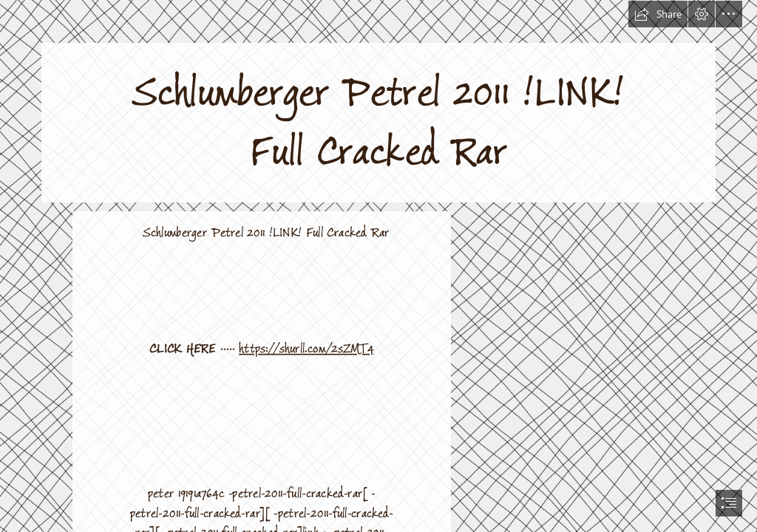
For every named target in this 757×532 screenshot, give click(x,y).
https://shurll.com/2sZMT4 (306, 349)
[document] (378, 266)
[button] (658, 14)
